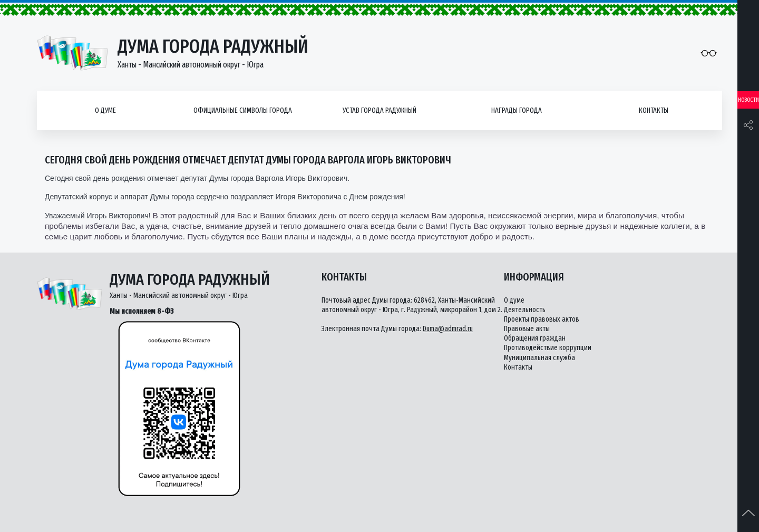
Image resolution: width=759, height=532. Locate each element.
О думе (105, 110)
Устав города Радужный (379, 110)
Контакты (654, 110)
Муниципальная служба (539, 358)
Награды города (517, 110)
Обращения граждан (535, 338)
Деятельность (525, 310)
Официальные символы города (243, 110)
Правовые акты (527, 329)
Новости (748, 100)
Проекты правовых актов (542, 319)
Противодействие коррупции (548, 348)
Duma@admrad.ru (448, 329)
